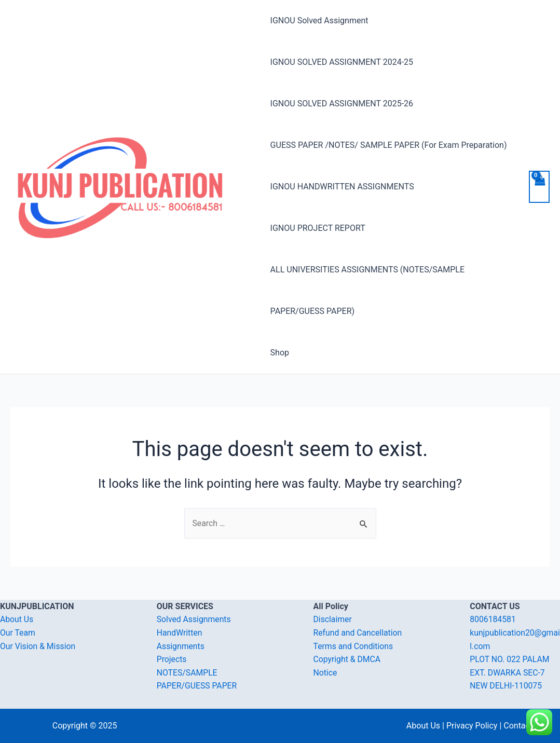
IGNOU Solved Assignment (319, 20)
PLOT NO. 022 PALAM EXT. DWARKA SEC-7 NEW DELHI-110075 (510, 673)
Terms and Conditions (354, 646)
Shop (280, 353)
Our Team (18, 633)
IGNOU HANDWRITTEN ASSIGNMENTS (342, 187)
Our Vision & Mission (38, 646)
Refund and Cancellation (358, 633)
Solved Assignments (194, 620)
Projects (172, 660)
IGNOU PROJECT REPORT (318, 228)
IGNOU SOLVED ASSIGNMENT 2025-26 (342, 104)
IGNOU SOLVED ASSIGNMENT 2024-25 (342, 62)
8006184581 (493, 620)
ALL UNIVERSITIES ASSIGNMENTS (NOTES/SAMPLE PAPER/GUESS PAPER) (367, 290)
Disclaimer (333, 620)
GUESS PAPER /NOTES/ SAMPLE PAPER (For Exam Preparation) (389, 145)
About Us (17, 620)
